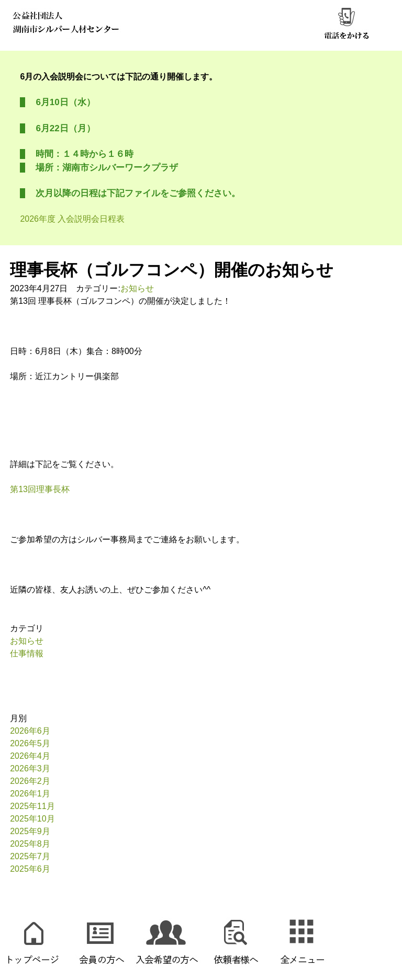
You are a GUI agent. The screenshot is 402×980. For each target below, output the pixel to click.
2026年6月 (30, 731)
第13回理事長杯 (40, 489)
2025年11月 (32, 806)
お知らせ (137, 288)
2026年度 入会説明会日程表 (72, 219)
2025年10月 (32, 819)
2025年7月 (30, 856)
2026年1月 (30, 794)
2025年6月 (30, 869)
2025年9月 (30, 831)
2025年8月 (30, 844)
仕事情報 (27, 653)
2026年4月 (30, 756)
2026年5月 (30, 743)
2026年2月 (30, 781)
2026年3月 (30, 768)
